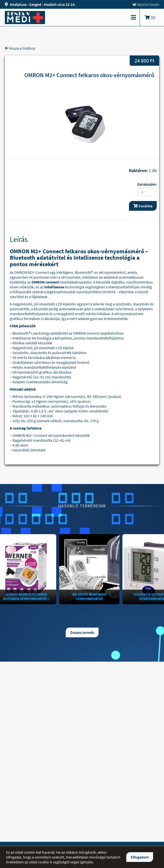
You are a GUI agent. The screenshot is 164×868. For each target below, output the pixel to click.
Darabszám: (147, 184)
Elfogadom (140, 857)
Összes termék (82, 632)
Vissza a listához (20, 48)
